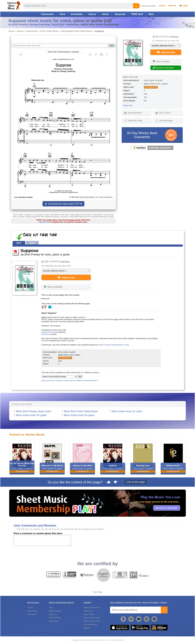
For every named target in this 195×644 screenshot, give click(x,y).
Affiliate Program (55, 611)
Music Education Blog (92, 621)
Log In (162, 6)
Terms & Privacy (55, 618)
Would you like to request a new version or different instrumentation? (70, 381)
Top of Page (97, 592)
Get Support (32, 614)
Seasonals (120, 14)
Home (11, 31)
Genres (92, 14)
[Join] (164, 610)
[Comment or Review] (42, 540)
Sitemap (87, 628)
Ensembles (77, 14)
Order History (32, 611)
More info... (129, 105)
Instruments (47, 14)
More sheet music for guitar (31, 415)
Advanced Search (148, 6)
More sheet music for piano (79, 415)
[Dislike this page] (115, 483)
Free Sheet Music (90, 625)
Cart (183, 6)
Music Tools (88, 611)
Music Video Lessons (92, 618)
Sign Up (172, 6)
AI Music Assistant (111, 345)
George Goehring (49, 332)
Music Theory (89, 614)
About (51, 608)
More (151, 14)
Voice (62, 14)
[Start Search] (136, 6)
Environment (53, 621)
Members (175, 37)
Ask (111, 46)
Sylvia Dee (46, 334)
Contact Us (53, 614)
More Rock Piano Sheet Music (81, 411)
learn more (124, 345)
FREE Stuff (137, 14)
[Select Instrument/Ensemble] (59, 377)
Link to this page (136, 482)
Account (30, 608)
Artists (105, 14)
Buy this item (45, 222)
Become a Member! (167, 508)
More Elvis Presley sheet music (34, 411)
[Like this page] (109, 483)
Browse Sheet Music (91, 608)
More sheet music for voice (127, 411)
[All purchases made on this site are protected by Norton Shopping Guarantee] (152, 149)
